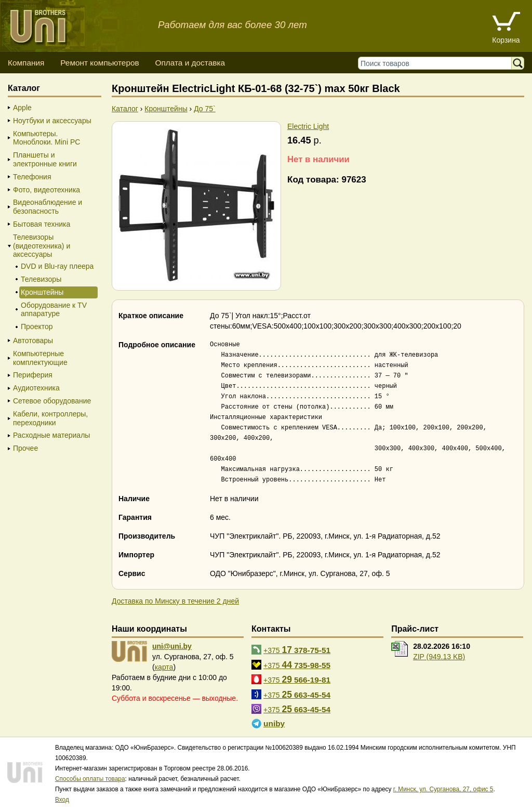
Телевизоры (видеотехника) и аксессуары (42, 246)
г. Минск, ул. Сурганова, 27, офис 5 (443, 789)
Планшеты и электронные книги (45, 159)
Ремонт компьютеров (99, 63)
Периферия (33, 375)
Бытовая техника (42, 224)
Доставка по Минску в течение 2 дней (175, 601)
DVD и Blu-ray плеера (57, 266)
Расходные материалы (51, 435)
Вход (62, 800)
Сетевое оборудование (52, 401)
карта (164, 667)
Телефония (32, 177)
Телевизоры (41, 279)
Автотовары (33, 341)
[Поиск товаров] (437, 63)
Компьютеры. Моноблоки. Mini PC (46, 138)
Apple (22, 108)
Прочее (25, 448)
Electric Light (308, 126)
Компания (26, 63)
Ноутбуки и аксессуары (52, 121)
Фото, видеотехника (46, 190)
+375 (297, 650)
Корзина (506, 40)
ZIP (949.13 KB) (439, 657)
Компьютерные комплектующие (40, 358)
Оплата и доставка (190, 63)
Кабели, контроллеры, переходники (50, 418)
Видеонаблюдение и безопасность (48, 207)
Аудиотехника (36, 388)
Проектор (37, 326)
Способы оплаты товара (90, 779)
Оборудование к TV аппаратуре (54, 310)
